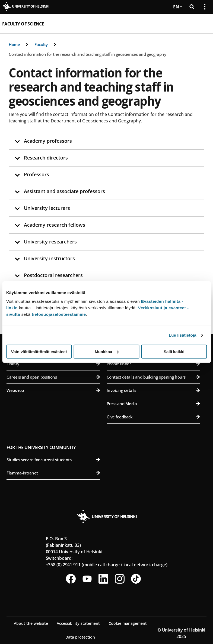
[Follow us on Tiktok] (136, 579)
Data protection (80, 637)
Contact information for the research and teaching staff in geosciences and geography (87, 54)
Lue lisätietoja (183, 335)
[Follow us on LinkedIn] (103, 579)
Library (53, 364)
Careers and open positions (53, 377)
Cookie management (128, 623)
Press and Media (153, 404)
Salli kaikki (174, 351)
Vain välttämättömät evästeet (39, 351)
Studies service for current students (53, 460)
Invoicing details (153, 390)
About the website (31, 623)
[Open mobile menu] (203, 24)
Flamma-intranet (53, 473)
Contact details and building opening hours (153, 377)
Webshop (53, 390)
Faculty (41, 44)
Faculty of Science (23, 24)
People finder (153, 364)
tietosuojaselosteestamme (59, 314)
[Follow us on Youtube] (87, 579)
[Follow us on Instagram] (120, 579)
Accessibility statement (78, 623)
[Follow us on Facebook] (71, 579)
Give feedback (153, 417)
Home (14, 44)
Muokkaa (107, 351)
